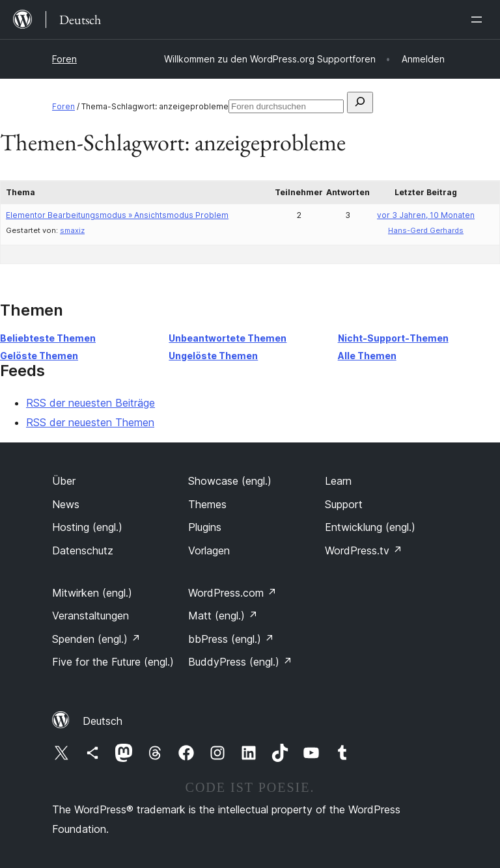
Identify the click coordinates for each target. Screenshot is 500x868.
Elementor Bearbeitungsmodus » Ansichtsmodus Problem (117, 215)
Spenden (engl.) (96, 639)
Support (344, 504)
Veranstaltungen (90, 616)
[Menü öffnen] (479, 20)
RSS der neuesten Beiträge (90, 403)
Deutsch (103, 721)
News (66, 504)
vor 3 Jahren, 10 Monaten (426, 215)
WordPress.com (232, 593)
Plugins (205, 527)
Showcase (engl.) (230, 481)
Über (64, 481)
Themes (207, 504)
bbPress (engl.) (231, 639)
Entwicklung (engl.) (370, 527)
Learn (338, 481)
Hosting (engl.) (87, 527)
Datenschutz (83, 550)
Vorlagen (209, 550)
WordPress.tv (364, 550)
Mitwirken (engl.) (92, 593)
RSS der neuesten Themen (90, 422)
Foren (64, 59)
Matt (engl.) (223, 616)
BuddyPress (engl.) (240, 662)
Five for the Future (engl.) (113, 662)
